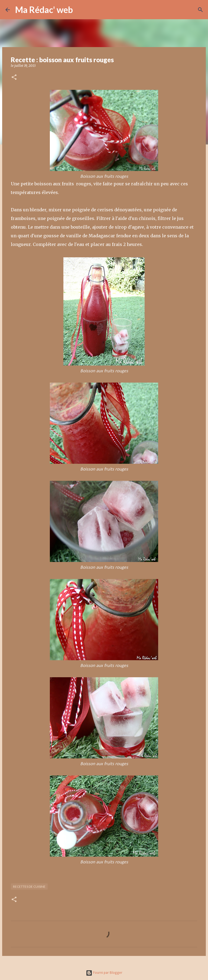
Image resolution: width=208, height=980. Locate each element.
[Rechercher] (80, 10)
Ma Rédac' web (44, 10)
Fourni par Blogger (104, 973)
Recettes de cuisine (29, 887)
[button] (14, 78)
